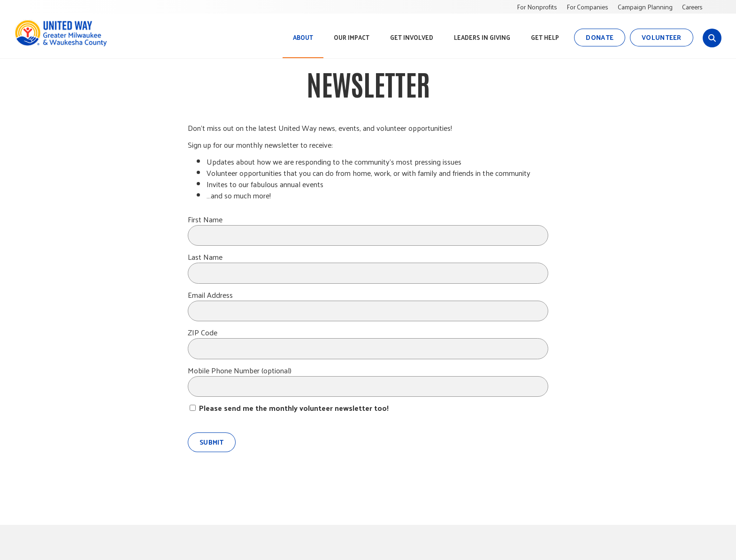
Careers (692, 7)
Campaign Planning (645, 7)
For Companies (587, 7)
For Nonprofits (537, 7)
